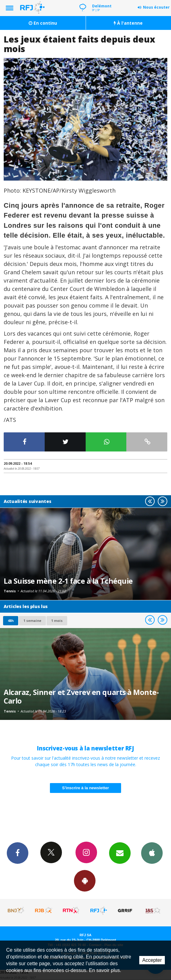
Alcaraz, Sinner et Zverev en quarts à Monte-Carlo (81, 696)
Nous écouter (156, 7)
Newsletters (120, 853)
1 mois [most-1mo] (57, 621)
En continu (43, 23)
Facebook (18, 853)
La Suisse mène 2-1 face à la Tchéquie (68, 581)
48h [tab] (11, 621)
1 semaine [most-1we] (32, 621)
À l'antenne (128, 23)
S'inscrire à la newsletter (86, 788)
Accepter (152, 960)
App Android (85, 880)
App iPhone (152, 853)
